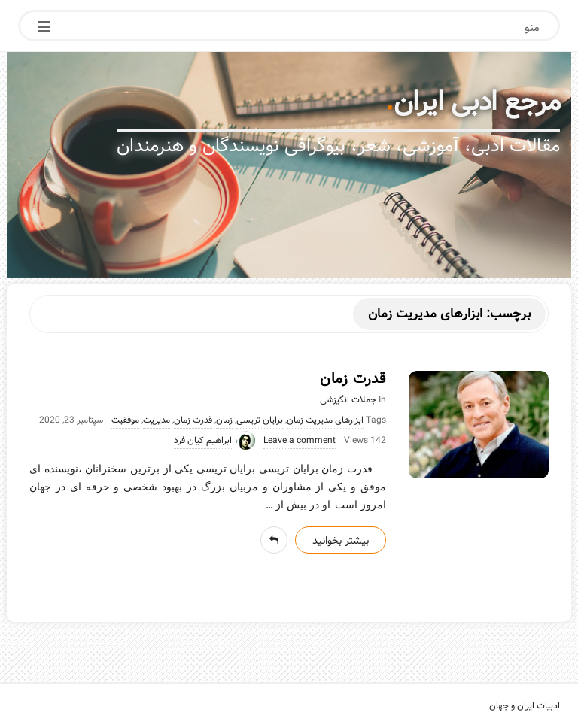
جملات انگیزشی (348, 400)
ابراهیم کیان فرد (203, 441)
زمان (224, 420)
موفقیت (125, 420)
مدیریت (157, 420)
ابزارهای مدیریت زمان (325, 420)
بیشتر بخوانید (341, 541)
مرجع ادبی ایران (477, 102)
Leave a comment (300, 441)
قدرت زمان (353, 379)
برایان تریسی (260, 420)
